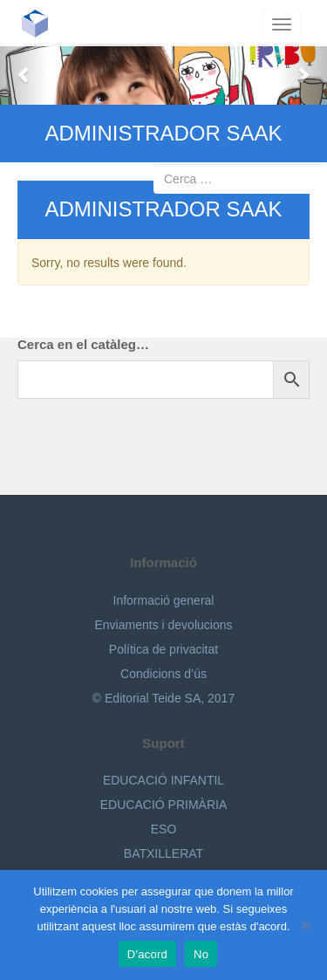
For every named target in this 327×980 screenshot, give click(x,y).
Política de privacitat (163, 649)
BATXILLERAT (163, 853)
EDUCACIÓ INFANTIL (163, 780)
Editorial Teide (41, 23)
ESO (164, 829)
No (201, 954)
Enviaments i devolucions (164, 625)
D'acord (147, 954)
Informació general (164, 600)
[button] (24, 74)
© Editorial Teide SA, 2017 (163, 698)
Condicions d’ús (163, 674)
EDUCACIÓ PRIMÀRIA (163, 805)
